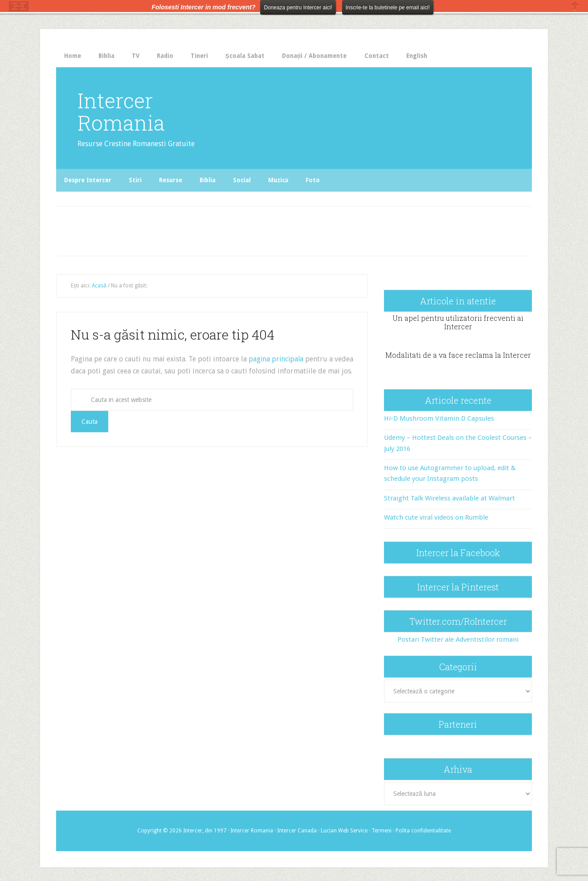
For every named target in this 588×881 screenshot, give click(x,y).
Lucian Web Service (344, 830)
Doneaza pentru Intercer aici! (298, 8)
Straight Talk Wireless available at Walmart (449, 498)
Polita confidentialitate (423, 830)
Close (575, 6)
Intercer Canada (297, 830)
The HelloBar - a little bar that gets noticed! (19, 6)
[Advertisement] (241, 228)
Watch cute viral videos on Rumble (436, 517)
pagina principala (277, 359)
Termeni (382, 830)
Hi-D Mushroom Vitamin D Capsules (439, 418)
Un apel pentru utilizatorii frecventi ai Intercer (458, 322)
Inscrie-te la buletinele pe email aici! (388, 8)
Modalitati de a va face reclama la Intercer (458, 354)
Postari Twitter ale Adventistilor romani (458, 639)
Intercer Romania (125, 111)
